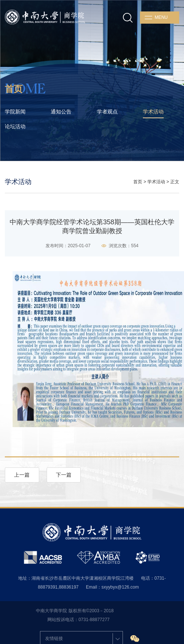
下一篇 (64, 475)
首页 (138, 182)
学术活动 (156, 182)
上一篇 (22, 475)
